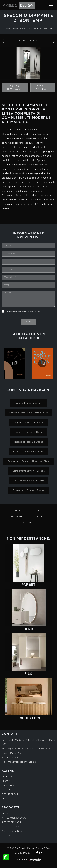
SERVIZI (6, 781)
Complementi (35, 28)
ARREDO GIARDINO (12, 831)
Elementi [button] (40, 510)
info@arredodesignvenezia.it (21, 762)
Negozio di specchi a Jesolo (28, 403)
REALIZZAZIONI (10, 794)
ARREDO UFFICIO (11, 827)
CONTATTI (7, 799)
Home (7, 28)
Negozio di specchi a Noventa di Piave (28, 413)
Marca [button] (17, 510)
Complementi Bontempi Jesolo (28, 451)
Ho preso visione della (23, 312)
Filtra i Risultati (29, 41)
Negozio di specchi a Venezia (29, 422)
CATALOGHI (8, 786)
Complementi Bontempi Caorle (28, 480)
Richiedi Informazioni (15, 88)
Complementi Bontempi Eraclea (29, 490)
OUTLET (6, 835)
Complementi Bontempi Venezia (29, 471)
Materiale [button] (17, 517)
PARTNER (7, 790)
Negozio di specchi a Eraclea (29, 442)
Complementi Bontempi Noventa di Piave (28, 461)
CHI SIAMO (8, 777)
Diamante (48, 28)
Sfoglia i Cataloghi (43, 88)
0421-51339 (12, 757)
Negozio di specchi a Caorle (28, 432)
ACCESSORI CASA (11, 822)
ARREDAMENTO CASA (14, 818)
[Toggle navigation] (51, 5)
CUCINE (6, 814)
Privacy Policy (33, 312)
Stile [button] (40, 517)
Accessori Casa (19, 28)
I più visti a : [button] (28, 523)
